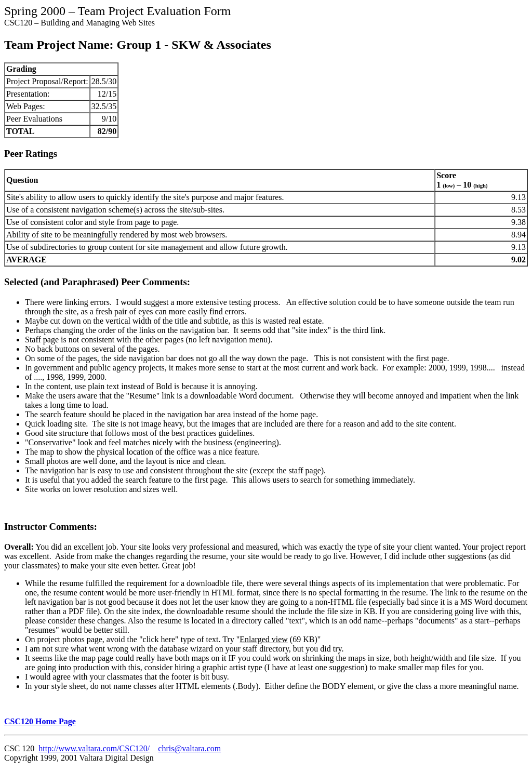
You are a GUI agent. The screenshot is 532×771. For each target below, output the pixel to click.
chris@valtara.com (189, 748)
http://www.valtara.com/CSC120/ (94, 748)
